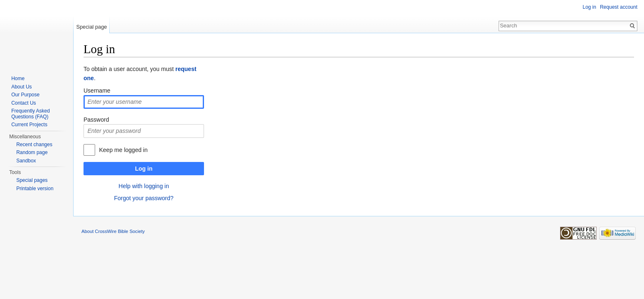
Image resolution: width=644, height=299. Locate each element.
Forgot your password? (144, 198)
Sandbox (26, 161)
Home (18, 78)
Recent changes (34, 145)
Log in (144, 169)
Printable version (35, 189)
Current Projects (29, 125)
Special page (91, 27)
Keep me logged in (123, 150)
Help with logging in (144, 186)
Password (96, 120)
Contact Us (23, 103)
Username (97, 91)
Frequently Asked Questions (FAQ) (31, 114)
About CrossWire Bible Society (113, 231)
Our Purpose (25, 95)
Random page (32, 152)
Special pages (32, 180)
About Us (21, 87)
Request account (619, 7)
